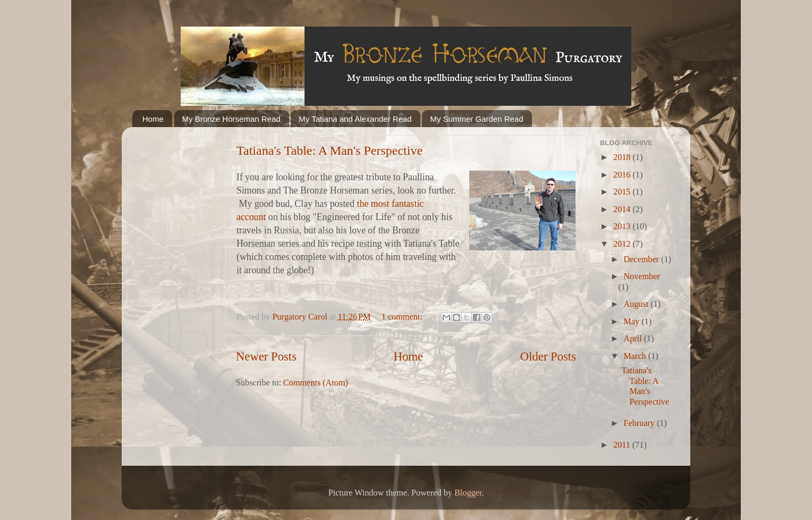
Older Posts (548, 357)
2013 (623, 227)
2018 (623, 157)
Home (153, 119)
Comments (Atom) (316, 383)
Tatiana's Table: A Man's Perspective (329, 150)
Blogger (468, 493)
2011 (623, 445)
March (636, 356)
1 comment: (403, 317)
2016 (623, 175)
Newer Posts (266, 357)
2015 (623, 192)
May (632, 322)
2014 (623, 209)
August (637, 304)
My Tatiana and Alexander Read (355, 119)
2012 (623, 244)
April (633, 339)
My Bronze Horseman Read (231, 119)
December (642, 259)
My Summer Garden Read (476, 119)
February (640, 423)
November (641, 276)
